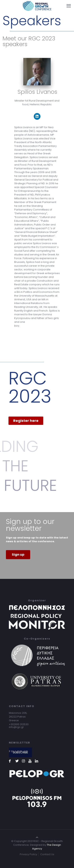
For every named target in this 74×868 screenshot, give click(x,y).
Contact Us (47, 854)
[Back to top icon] (37, 837)
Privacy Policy (28, 854)
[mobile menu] (69, 6)
